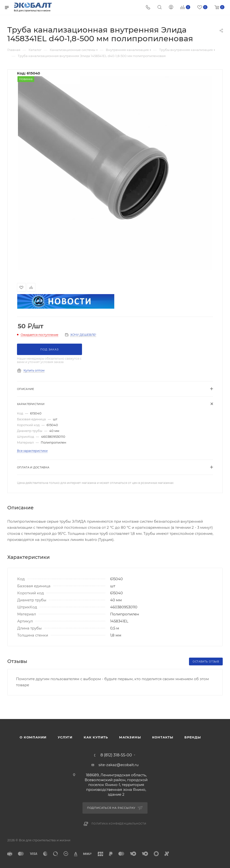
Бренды (193, 737)
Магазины (130, 737)
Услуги (65, 737)
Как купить (96, 737)
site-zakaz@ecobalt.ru (119, 765)
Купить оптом (34, 370)
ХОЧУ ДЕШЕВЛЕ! (83, 335)
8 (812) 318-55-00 (116, 755)
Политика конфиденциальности (119, 824)
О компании (33, 737)
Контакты (163, 737)
